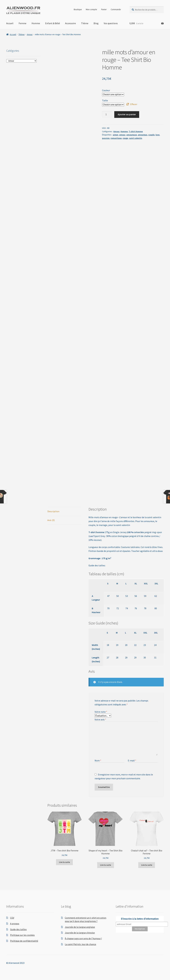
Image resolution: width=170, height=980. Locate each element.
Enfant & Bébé (53, 23)
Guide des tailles (18, 929)
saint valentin (136, 138)
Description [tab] (53, 511)
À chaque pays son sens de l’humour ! (83, 938)
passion (106, 138)
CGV (12, 918)
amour (122, 135)
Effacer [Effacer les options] (134, 104)
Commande (116, 9)
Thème (85, 23)
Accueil (10, 23)
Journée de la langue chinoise (80, 933)
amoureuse (132, 135)
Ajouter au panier (127, 114)
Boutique (78, 9)
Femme (22, 23)
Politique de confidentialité (24, 941)
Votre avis (100, 720)
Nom (98, 760)
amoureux (143, 135)
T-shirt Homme (136, 131)
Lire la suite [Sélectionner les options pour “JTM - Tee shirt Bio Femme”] (64, 862)
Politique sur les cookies (22, 935)
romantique (116, 138)
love (157, 135)
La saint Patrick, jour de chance (80, 944)
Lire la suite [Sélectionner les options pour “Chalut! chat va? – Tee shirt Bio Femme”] (147, 865)
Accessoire (70, 23)
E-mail (132, 760)
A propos (15, 924)
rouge (125, 138)
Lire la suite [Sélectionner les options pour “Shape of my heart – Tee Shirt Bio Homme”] (106, 865)
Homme (36, 23)
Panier (104, 9)
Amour (30, 34)
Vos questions (111, 23)
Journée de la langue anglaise (80, 927)
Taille (105, 100)
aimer (115, 135)
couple (151, 135)
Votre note (101, 712)
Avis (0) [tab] (51, 520)
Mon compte (91, 9)
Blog (96, 23)
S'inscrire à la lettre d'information (140, 919)
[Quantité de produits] (107, 115)
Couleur (106, 90)
